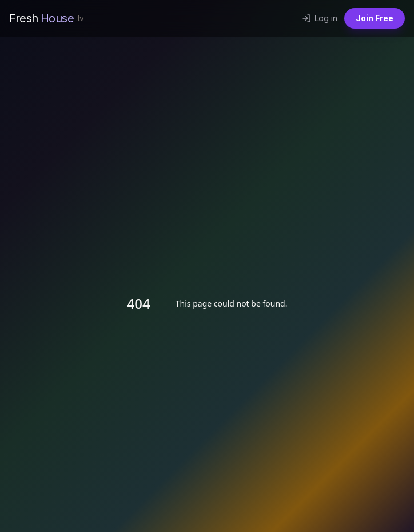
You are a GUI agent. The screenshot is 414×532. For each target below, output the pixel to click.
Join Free (375, 18)
